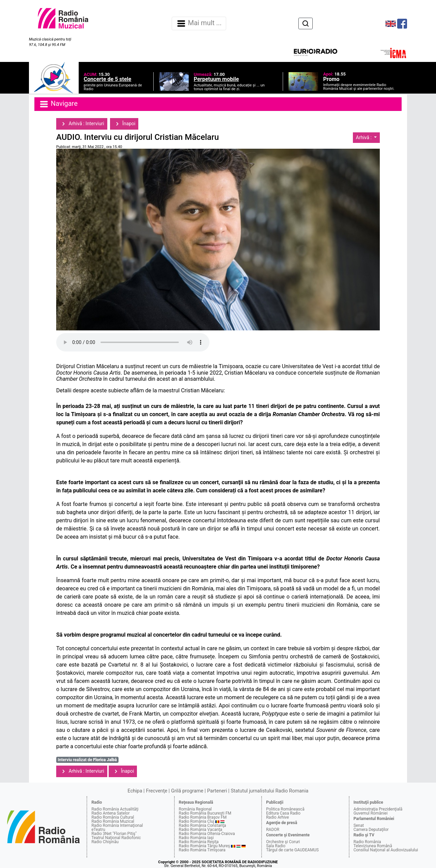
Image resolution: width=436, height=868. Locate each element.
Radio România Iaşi (196, 838)
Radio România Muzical (113, 821)
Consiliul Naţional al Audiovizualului (386, 850)
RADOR (273, 830)
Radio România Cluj (197, 821)
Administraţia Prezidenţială (378, 809)
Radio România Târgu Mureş (204, 846)
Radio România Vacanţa (201, 830)
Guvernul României (371, 813)
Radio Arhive (277, 817)
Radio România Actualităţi (115, 809)
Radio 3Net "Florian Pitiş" (114, 834)
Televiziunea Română (373, 846)
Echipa (135, 791)
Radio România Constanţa (203, 825)
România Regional (195, 809)
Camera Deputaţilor (371, 830)
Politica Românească (285, 809)
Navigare (58, 104)
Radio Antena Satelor (110, 813)
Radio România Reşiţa (199, 842)
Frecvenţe (157, 791)
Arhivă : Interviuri (82, 124)
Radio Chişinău (105, 842)
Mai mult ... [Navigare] (199, 23)
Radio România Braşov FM (203, 817)
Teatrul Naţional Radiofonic (116, 838)
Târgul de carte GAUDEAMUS (292, 850)
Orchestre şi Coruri (283, 842)
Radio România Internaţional (117, 825)
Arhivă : (364, 137)
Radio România (367, 842)
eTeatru (98, 830)
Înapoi (124, 124)
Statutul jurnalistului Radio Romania (269, 791)
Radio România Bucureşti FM (205, 813)
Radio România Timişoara (202, 850)
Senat (359, 825)
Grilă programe (187, 791)
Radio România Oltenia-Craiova (207, 834)
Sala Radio (276, 846)
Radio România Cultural (113, 817)
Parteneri (217, 791)
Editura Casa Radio (283, 813)
